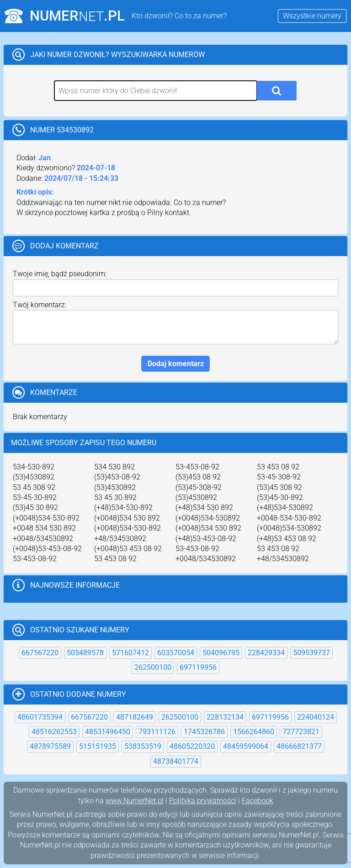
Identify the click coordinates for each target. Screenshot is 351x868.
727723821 (301, 732)
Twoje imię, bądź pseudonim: (60, 274)
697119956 (198, 667)
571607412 (130, 653)
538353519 (143, 746)
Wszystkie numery (312, 16)
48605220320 (192, 746)
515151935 (98, 746)
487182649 (135, 717)
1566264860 (254, 732)
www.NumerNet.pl (135, 801)
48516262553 (54, 732)
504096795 (221, 653)
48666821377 (299, 746)
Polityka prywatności (203, 801)
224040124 (316, 717)
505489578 (85, 653)
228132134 (225, 717)
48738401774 (176, 761)
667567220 (40, 653)
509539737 (311, 653)
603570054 (176, 653)
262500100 (153, 667)
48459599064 (246, 746)
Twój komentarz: (40, 305)
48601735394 (40, 717)
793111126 (157, 732)
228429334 (266, 653)
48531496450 (108, 732)
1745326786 (204, 732)
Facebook (258, 801)
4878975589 (50, 746)
